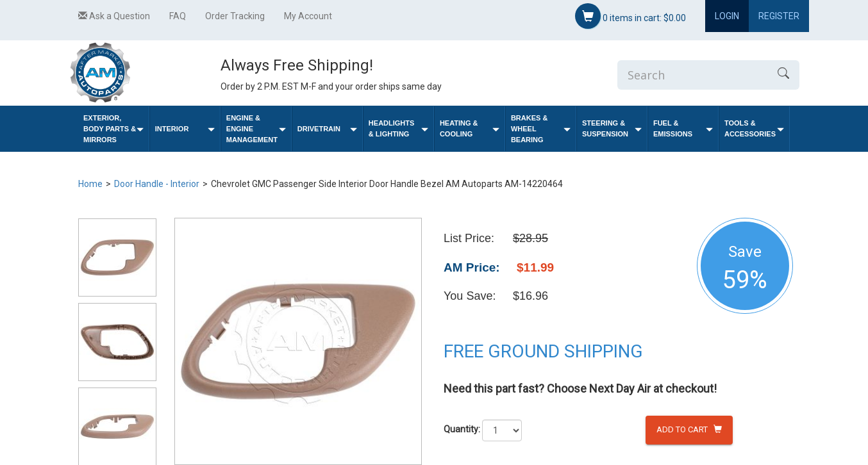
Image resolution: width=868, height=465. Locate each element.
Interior (185, 129)
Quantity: (462, 429)
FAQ (178, 16)
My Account (308, 16)
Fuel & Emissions (683, 128)
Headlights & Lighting (398, 128)
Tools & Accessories (754, 128)
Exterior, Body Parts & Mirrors (113, 129)
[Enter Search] (692, 75)
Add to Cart (689, 429)
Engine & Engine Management (256, 129)
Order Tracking (235, 16)
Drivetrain (327, 129)
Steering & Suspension (612, 128)
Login (727, 16)
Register (779, 16)
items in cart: (630, 16)
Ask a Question (114, 16)
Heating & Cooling (470, 128)
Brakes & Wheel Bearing (541, 129)
